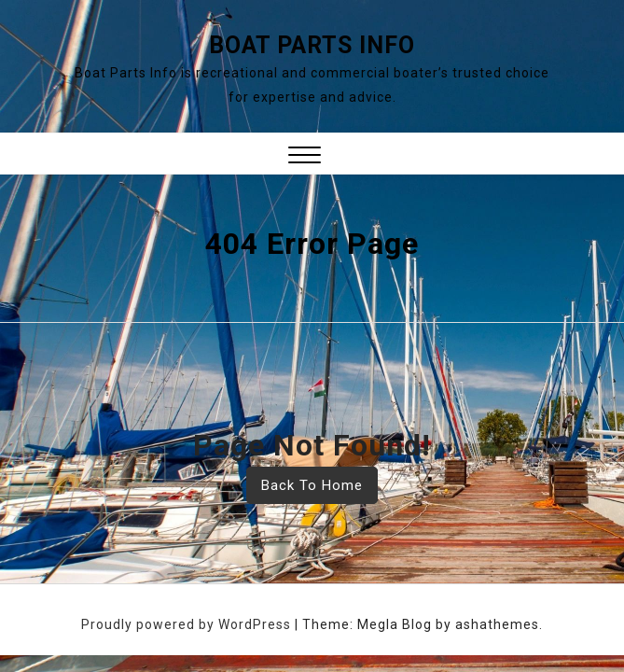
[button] (305, 157)
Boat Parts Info (312, 45)
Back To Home (312, 485)
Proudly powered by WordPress (188, 624)
